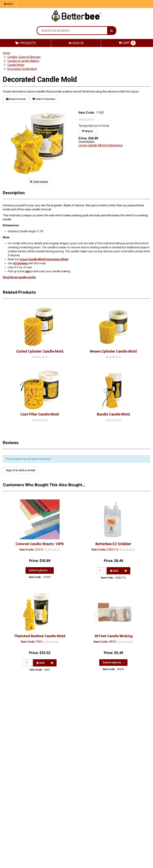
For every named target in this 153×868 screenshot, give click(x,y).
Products (26, 43)
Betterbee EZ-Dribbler (113, 544)
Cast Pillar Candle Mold (40, 414)
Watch (87, 131)
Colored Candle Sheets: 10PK (40, 544)
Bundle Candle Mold (113, 414)
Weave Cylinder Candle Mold (113, 351)
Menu (9, 4)
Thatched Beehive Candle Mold (40, 636)
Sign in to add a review (21, 470)
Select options (40, 570)
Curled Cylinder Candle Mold (40, 351)
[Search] (111, 31)
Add (114, 571)
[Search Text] (72, 31)
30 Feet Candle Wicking (113, 636)
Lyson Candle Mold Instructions (101, 145)
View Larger (39, 181)
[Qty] (102, 571)
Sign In (76, 43)
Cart (127, 43)
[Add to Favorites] (126, 571)
